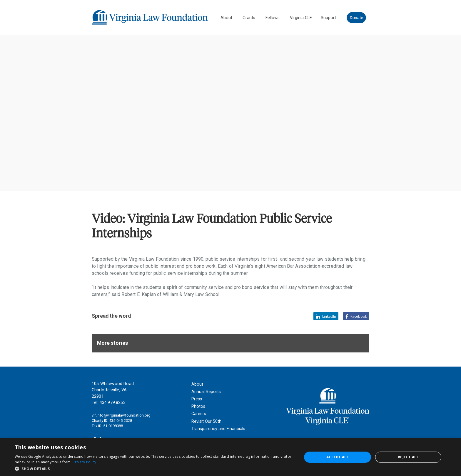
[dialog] (230, 457)
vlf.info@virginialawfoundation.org (121, 415)
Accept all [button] (338, 457)
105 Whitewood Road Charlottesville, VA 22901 (113, 390)
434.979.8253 (113, 403)
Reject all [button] (408, 457)
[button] (154, 468)
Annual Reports (206, 392)
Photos (198, 406)
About (197, 384)
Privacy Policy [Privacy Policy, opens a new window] (84, 462)
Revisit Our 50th (206, 421)
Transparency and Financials (218, 429)
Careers (199, 414)
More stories (112, 343)
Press (197, 399)
